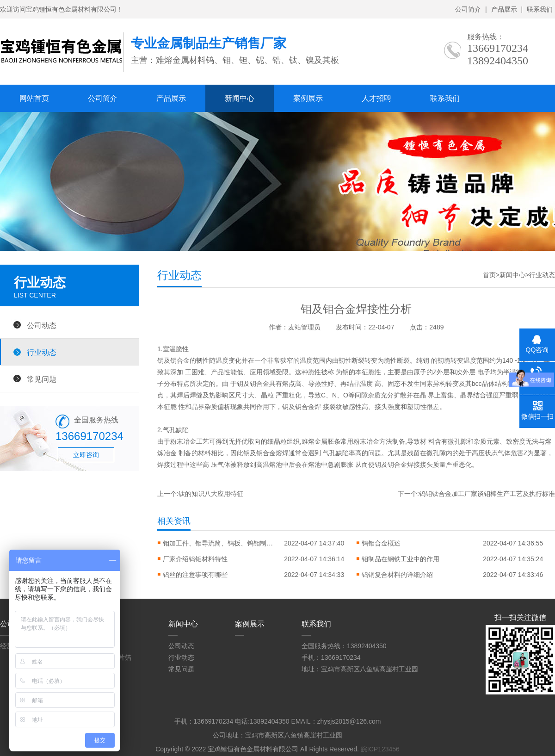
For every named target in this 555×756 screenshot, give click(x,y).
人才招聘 (376, 98)
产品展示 (504, 9)
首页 (489, 275)
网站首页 (34, 98)
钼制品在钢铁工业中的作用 (401, 559)
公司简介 (468, 9)
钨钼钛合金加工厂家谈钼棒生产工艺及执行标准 (487, 494)
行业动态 (42, 352)
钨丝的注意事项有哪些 (195, 575)
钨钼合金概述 (381, 543)
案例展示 (308, 98)
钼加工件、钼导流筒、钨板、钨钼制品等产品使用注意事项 (218, 543)
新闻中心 (240, 98)
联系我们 (540, 9)
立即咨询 (86, 455)
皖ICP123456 (380, 749)
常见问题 (42, 379)
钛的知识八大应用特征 (211, 494)
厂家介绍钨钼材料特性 (195, 559)
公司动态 (42, 325)
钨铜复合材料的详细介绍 (397, 575)
